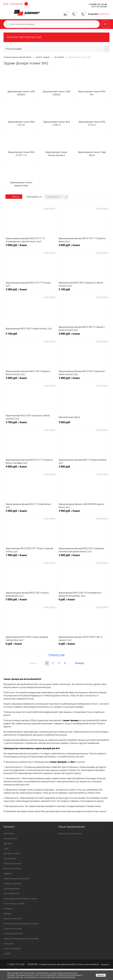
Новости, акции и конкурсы (70, 834)
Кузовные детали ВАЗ (13, 934)
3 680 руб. (83, 335)
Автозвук (8, 914)
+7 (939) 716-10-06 (98, 4)
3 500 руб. (30, 379)
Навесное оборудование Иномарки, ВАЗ (21, 939)
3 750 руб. (30, 423)
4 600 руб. (83, 246)
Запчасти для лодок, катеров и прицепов (21, 924)
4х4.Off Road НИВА (12, 894)
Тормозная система (12, 864)
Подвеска (8, 874)
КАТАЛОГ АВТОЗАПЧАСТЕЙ (24, 37)
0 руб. (83, 601)
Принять (101, 975)
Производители (10, 839)
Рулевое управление (12, 884)
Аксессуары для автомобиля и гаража (20, 899)
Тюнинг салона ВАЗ (12, 949)
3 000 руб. (30, 246)
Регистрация (17, 4)
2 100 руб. (83, 291)
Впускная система (12, 854)
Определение (26, 4)
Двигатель (8, 844)
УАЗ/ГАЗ (7, 954)
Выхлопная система (12, 869)
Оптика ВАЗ (9, 944)
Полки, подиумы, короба (14, 904)
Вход (6, 4)
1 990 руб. (30, 556)
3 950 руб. (83, 512)
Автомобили (9, 834)
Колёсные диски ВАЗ (13, 929)
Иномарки (8, 909)
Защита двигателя (11, 889)
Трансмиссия (9, 859)
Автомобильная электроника (16, 879)
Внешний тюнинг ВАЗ (13, 919)
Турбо (6, 849)
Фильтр (14, 197)
